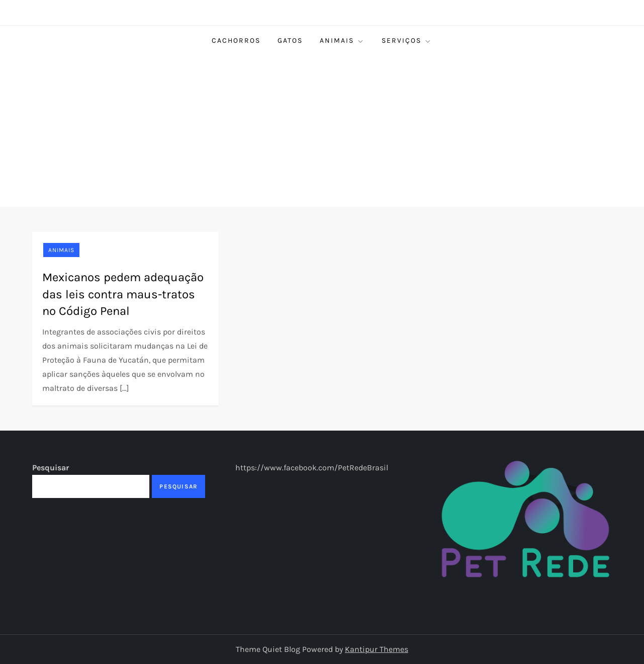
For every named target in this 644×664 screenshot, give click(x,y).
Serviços (407, 41)
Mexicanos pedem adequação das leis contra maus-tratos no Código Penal (123, 294)
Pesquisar (51, 468)
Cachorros (236, 40)
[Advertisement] (322, 131)
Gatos (290, 40)
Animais (342, 41)
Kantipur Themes (377, 649)
